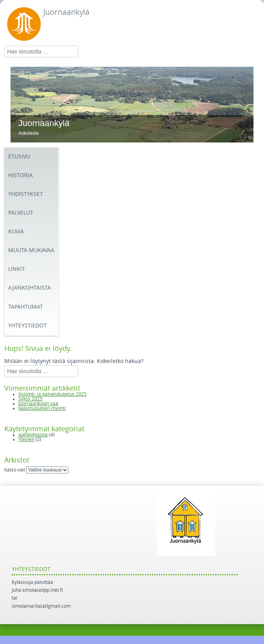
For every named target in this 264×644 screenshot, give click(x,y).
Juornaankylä (66, 12)
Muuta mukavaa (31, 250)
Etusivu (19, 157)
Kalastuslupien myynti (42, 408)
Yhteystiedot (28, 326)
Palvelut (21, 213)
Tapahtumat (26, 307)
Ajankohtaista (29, 288)
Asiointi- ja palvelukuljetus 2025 (53, 394)
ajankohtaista (33, 435)
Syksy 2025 (30, 399)
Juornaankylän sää (38, 404)
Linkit (17, 269)
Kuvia (16, 232)
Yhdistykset (26, 194)
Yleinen (26, 439)
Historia (21, 175)
